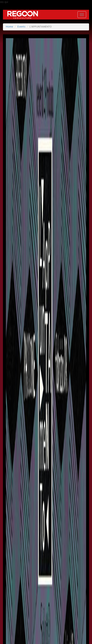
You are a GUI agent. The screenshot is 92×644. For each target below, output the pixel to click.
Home (9, 27)
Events (21, 27)
